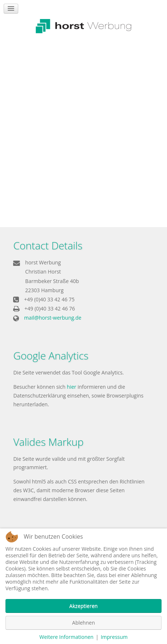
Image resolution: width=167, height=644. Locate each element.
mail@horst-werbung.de (53, 318)
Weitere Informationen (66, 637)
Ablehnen (83, 623)
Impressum (114, 637)
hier (71, 387)
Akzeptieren (83, 606)
